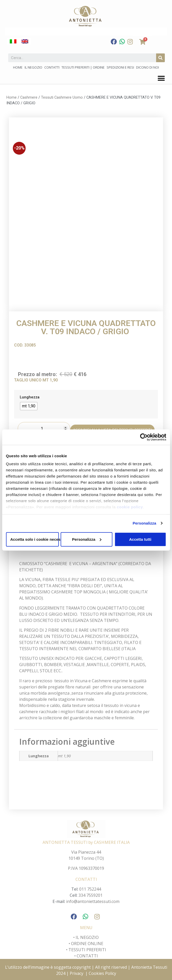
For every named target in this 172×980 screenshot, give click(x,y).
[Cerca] (160, 58)
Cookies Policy (102, 973)
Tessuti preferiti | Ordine (83, 67)
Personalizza (144, 523)
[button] (161, 78)
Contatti (52, 67)
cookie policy (130, 507)
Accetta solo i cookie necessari (34, 539)
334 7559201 (90, 895)
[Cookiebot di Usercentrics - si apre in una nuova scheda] (144, 437)
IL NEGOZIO (87, 937)
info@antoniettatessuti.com (93, 901)
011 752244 (90, 889)
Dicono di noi (148, 67)
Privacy (77, 973)
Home (18, 67)
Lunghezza (30, 397)
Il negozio (33, 67)
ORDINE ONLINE (87, 944)
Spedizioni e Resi (120, 67)
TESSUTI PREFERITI (87, 950)
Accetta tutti (140, 539)
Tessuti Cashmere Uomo (62, 97)
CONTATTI (87, 956)
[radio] (29, 406)
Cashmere (29, 97)
